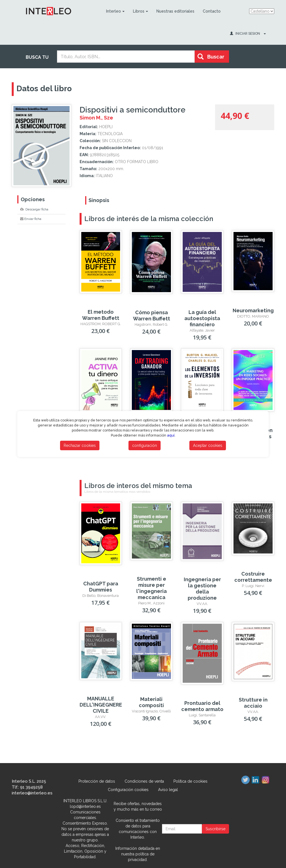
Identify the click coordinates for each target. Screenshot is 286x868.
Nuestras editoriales (175, 11)
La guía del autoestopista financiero (202, 318)
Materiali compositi (151, 702)
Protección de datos (97, 781)
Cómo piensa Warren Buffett (152, 315)
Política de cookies (190, 781)
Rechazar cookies (80, 445)
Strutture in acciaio (253, 703)
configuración (145, 445)
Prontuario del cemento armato (202, 706)
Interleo (115, 11)
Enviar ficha (31, 219)
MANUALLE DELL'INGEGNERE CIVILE (101, 705)
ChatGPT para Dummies (101, 587)
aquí (171, 435)
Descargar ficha (34, 209)
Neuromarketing (253, 310)
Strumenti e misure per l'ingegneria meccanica (152, 588)
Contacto (212, 11)
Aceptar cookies (208, 445)
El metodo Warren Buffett (101, 315)
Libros (140, 11)
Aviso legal (168, 790)
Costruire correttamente (253, 577)
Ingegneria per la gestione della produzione (202, 589)
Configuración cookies (128, 790)
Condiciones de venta (144, 781)
